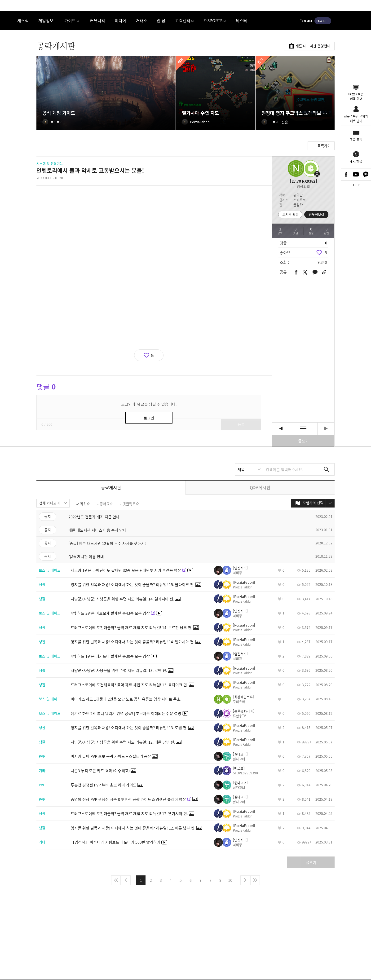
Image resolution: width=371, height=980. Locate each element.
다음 (245, 880)
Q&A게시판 (260, 488)
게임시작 (353, 21)
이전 (126, 880)
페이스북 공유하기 (296, 272)
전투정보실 (316, 214)
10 (230, 880)
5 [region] (326, 252)
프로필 (310, 168)
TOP (356, 185)
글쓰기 (303, 441)
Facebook (346, 174)
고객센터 (183, 20)
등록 (241, 424)
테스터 (241, 20)
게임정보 (46, 20)
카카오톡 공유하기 (315, 272)
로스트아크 (9, 21)
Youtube (356, 174)
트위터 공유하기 (305, 272)
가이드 (70, 20)
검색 (327, 469)
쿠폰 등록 (356, 139)
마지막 (255, 880)
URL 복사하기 (324, 272)
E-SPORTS (213, 20)
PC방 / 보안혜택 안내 (356, 96)
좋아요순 (106, 504)
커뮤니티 (97, 20)
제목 (241, 469)
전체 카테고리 (49, 503)
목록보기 (303, 429)
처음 (116, 880)
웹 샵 (161, 20)
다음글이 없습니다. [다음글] (326, 429)
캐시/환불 (356, 161)
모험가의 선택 (313, 503)
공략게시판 (111, 488)
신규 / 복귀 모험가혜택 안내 (356, 118)
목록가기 (324, 146)
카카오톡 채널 (366, 174)
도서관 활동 (290, 214)
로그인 (306, 21)
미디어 (120, 20)
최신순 (85, 504)
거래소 (141, 20)
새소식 (23, 20)
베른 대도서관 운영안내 (313, 46)
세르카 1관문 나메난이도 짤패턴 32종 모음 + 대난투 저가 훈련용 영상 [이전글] (281, 429)
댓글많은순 (131, 504)
